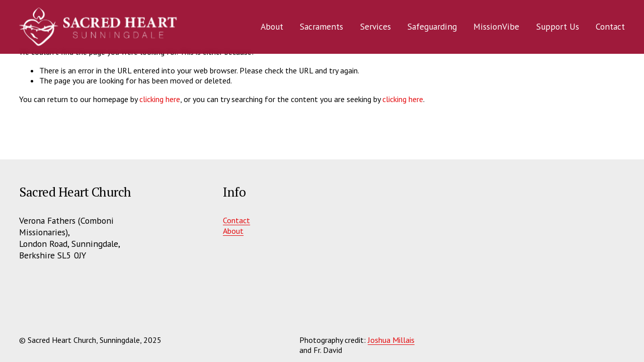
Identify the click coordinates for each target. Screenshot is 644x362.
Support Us (557, 26)
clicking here (160, 99)
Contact (610, 26)
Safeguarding (432, 26)
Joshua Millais (391, 340)
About (233, 231)
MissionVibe (496, 26)
